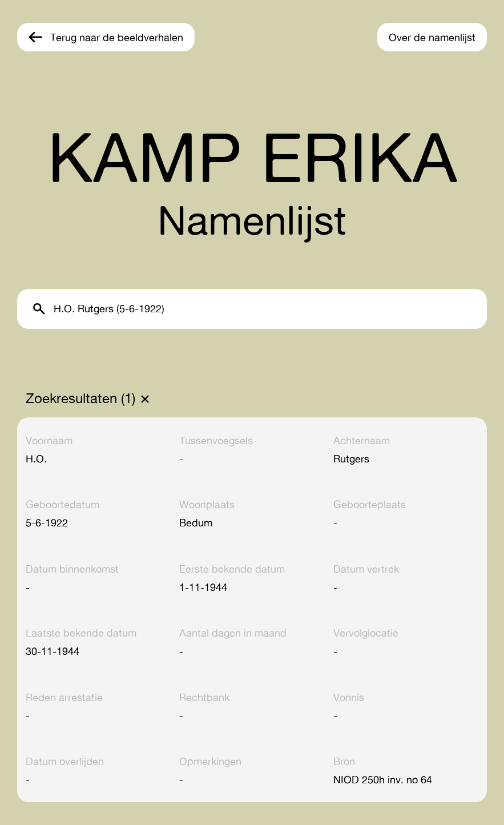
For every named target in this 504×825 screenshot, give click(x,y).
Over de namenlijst (432, 37)
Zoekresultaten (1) (80, 399)
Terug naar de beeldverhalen (117, 37)
